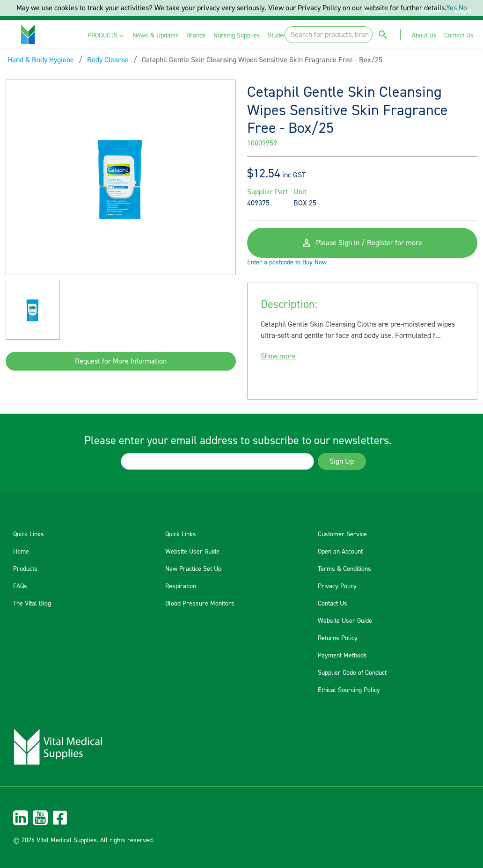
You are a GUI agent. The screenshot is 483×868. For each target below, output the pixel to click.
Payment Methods (342, 656)
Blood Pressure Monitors (200, 604)
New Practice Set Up (193, 569)
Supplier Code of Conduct (352, 673)
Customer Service (342, 534)
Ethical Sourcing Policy (349, 690)
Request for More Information (121, 361)
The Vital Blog (32, 604)
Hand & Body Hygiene (41, 60)
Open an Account (340, 552)
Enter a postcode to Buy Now (287, 263)
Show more (278, 356)
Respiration (181, 586)
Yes (451, 8)
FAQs (20, 586)
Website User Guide (192, 552)
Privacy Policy (337, 586)
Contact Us (333, 604)
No (463, 8)
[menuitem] (106, 36)
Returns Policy (338, 638)
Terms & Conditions (344, 569)
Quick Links (29, 534)
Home (21, 552)
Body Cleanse (108, 60)
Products (25, 569)
